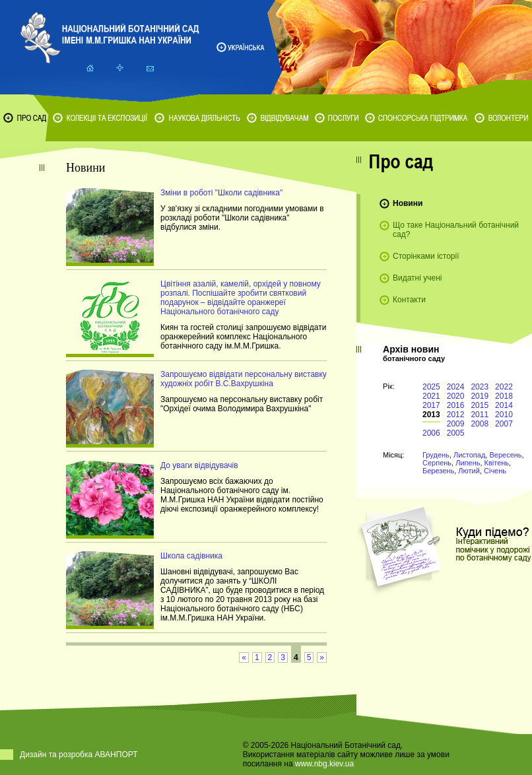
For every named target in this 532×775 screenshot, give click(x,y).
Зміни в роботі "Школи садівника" (221, 193)
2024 (456, 387)
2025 (431, 387)
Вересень (505, 455)
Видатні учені (417, 278)
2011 (480, 415)
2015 (480, 405)
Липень (468, 463)
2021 (431, 396)
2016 (456, 405)
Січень (495, 471)
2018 (504, 396)
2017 (431, 405)
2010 (504, 415)
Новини (408, 203)
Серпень (437, 463)
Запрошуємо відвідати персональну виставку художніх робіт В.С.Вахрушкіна (244, 379)
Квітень (497, 463)
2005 (456, 433)
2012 (456, 415)
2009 (456, 424)
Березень (438, 471)
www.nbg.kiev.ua (324, 764)
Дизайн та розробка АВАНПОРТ (79, 755)
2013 (431, 415)
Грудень (436, 455)
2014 (504, 405)
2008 (480, 424)
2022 (504, 387)
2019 (480, 396)
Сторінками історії (426, 256)
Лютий (469, 471)
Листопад (469, 455)
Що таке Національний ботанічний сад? (456, 230)
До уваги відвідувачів (199, 465)
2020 (456, 396)
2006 (431, 433)
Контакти (409, 300)
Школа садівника (191, 556)
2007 (504, 424)
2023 (480, 387)
